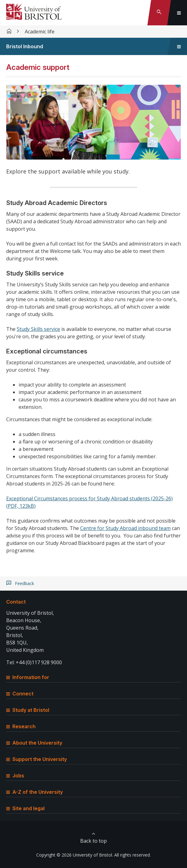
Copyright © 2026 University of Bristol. (75, 855)
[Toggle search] (159, 13)
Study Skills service (38, 329)
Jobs (15, 776)
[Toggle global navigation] (179, 13)
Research (21, 726)
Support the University (37, 759)
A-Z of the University (35, 792)
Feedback (24, 584)
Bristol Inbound (25, 46)
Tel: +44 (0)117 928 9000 (34, 662)
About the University (34, 743)
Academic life (40, 32)
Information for (28, 677)
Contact (16, 602)
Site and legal (25, 808)
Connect (20, 694)
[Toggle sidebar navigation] (179, 46)
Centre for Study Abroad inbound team (125, 528)
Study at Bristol (28, 710)
